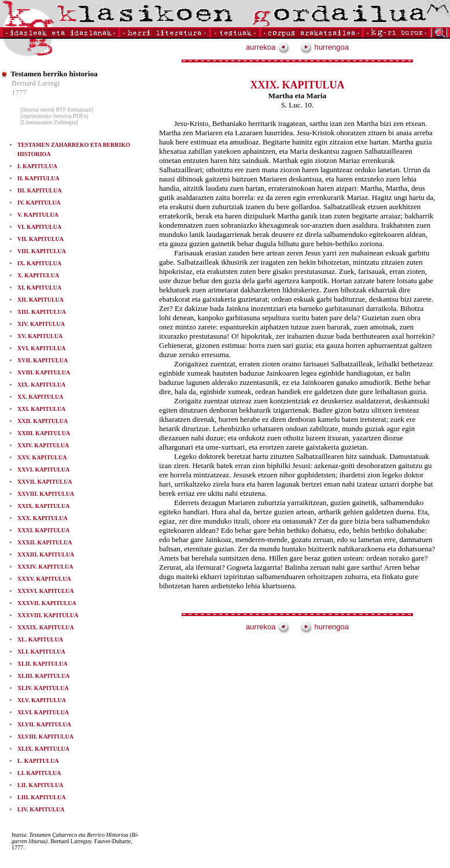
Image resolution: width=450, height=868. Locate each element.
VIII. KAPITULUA (42, 251)
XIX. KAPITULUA (41, 385)
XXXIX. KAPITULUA (46, 627)
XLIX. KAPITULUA (43, 749)
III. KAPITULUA (40, 190)
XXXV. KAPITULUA (44, 579)
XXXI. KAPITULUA (44, 530)
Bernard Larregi (36, 83)
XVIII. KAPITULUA (44, 372)
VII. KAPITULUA (40, 239)
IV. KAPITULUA (39, 203)
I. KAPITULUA (37, 166)
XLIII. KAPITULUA (44, 676)
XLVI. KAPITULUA (43, 712)
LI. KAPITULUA (39, 773)
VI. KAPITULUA (39, 227)
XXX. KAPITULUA (43, 518)
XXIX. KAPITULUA (44, 506)
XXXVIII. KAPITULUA (48, 615)
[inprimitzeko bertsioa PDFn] (54, 116)
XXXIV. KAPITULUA (45, 567)
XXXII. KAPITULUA (45, 542)
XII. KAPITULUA (40, 300)
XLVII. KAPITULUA (44, 724)
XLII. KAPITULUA (43, 664)
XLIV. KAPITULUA (43, 688)
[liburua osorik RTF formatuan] (57, 110)
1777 (19, 92)
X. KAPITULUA (38, 275)
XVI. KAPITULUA (41, 348)
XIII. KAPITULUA (42, 312)
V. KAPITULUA (38, 215)
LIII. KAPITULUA (41, 797)
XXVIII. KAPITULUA (46, 494)
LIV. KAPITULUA (41, 809)
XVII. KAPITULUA (43, 360)
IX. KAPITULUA (39, 263)
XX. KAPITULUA (40, 397)
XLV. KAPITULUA (42, 700)
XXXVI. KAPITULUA (46, 591)
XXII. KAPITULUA (43, 421)
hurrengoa (324, 47)
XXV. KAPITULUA (42, 457)
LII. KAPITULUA (40, 785)
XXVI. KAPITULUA (44, 470)
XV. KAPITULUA (40, 336)
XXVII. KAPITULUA (45, 482)
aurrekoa (268, 47)
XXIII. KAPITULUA (44, 433)
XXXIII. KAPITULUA (46, 554)
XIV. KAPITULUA (41, 324)
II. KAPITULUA (38, 178)
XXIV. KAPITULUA (43, 445)
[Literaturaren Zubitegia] (49, 122)
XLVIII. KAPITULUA (45, 737)
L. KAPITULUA (38, 761)
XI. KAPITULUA (39, 288)
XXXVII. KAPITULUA (47, 603)
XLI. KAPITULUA (41, 652)
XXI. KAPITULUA (41, 409)
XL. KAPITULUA (40, 639)
